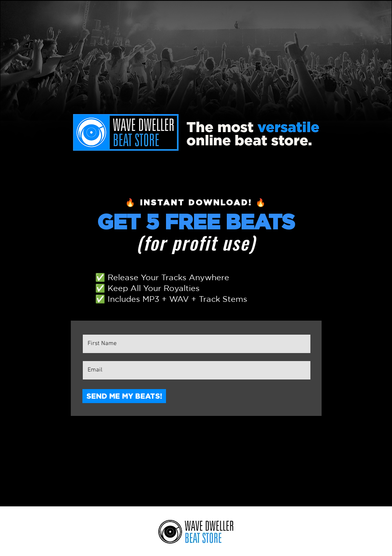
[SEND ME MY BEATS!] (124, 396)
